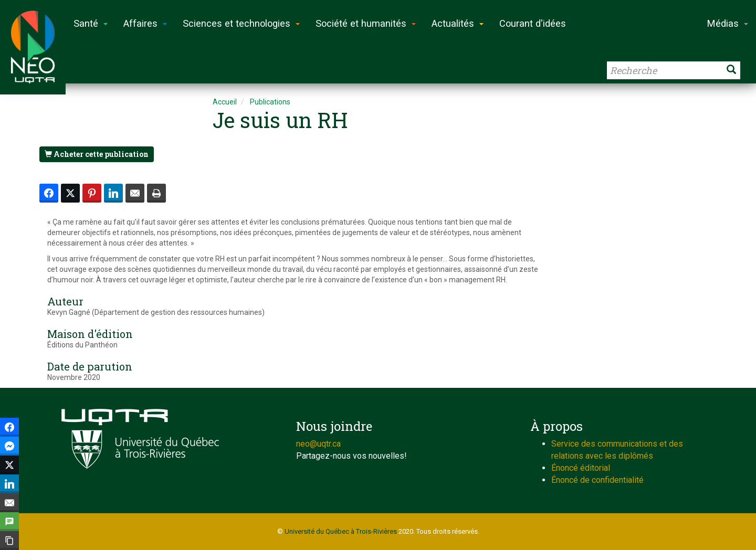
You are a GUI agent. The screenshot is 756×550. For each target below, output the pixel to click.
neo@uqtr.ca (318, 444)
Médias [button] (728, 23)
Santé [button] (91, 23)
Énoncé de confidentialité (597, 480)
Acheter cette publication (97, 154)
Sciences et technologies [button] (241, 23)
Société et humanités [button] (366, 23)
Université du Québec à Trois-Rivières (341, 531)
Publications (270, 102)
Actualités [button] (458, 23)
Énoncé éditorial (581, 468)
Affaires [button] (145, 23)
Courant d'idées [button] (533, 23)
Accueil (225, 102)
